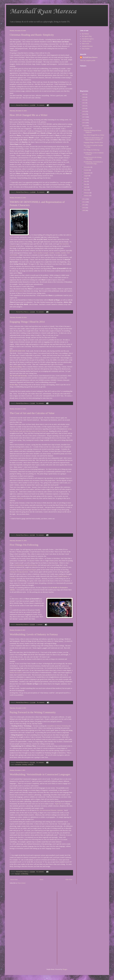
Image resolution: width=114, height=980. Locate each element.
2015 (84, 123)
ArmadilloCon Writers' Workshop (58, 726)
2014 (84, 126)
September (87, 173)
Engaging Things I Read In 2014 (27, 322)
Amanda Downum (87, 46)
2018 (84, 114)
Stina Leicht (85, 44)
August (86, 176)
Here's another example (41, 253)
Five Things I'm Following (24, 545)
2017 (84, 117)
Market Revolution (16, 673)
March (86, 190)
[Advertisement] (69, 928)
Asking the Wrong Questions (19, 572)
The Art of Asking (16, 367)
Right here (58, 804)
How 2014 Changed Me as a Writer (29, 115)
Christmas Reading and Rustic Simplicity (32, 35)
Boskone (20, 498)
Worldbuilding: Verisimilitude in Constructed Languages (40, 774)
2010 (84, 208)
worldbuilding (24, 874)
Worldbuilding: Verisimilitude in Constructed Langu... (93, 163)
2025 (84, 94)
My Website (85, 34)
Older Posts (69, 880)
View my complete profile (88, 60)
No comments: (41, 105)
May (86, 184)
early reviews (19, 291)
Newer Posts (14, 880)
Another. (52, 253)
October (87, 170)
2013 (84, 199)
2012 (84, 202)
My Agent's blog (87, 36)
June (86, 181)
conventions (18, 764)
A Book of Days (87, 41)
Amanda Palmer (18, 449)
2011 (84, 205)
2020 (84, 108)
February (87, 193)
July (85, 179)
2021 (84, 106)
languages (17, 874)
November (87, 167)
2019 (84, 111)
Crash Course (63, 576)
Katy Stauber (86, 49)
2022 (84, 103)
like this (66, 75)
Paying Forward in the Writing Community (33, 712)
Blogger (65, 969)
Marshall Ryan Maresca (43, 11)
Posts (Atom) (22, 883)
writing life (31, 764)
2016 (84, 120)
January (86, 196)
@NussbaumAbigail (29, 570)
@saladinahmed (19, 565)
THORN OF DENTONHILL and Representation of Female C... (93, 139)
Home (42, 880)
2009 (84, 210)
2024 (84, 97)
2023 (84, 100)
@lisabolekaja (32, 565)
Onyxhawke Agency (88, 39)
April (86, 187)
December (87, 128)
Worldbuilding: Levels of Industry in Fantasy (34, 634)
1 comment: (40, 624)
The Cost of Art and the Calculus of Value (32, 413)
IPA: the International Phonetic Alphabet (50, 810)
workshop (24, 764)
